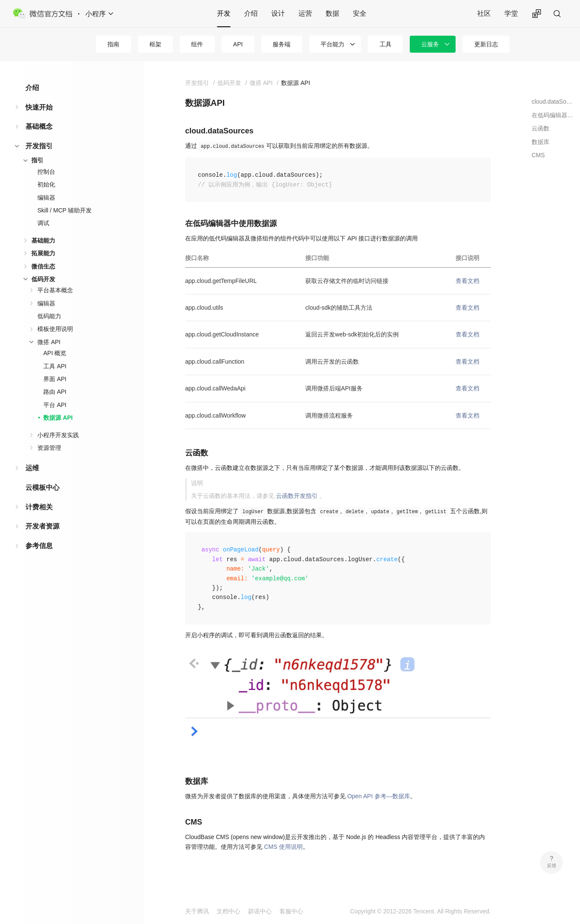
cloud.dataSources (553, 102)
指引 (37, 160)
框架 (155, 44)
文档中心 (228, 911)
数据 (332, 13)
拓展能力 (43, 253)
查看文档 (467, 281)
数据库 (541, 142)
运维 (32, 468)
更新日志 (486, 44)
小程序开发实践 (58, 435)
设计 (278, 13)
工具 (386, 44)
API (238, 44)
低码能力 (49, 316)
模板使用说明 (55, 329)
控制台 (46, 172)
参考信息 (39, 546)
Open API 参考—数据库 (379, 796)
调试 (43, 223)
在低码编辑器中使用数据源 (553, 115)
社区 (484, 13)
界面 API (55, 379)
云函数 (541, 128)
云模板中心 (42, 487)
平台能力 (332, 44)
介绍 (251, 13)
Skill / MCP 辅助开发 (65, 210)
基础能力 (43, 240)
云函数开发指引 (297, 496)
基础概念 (39, 126)
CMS (538, 155)
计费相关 (39, 507)
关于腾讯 (197, 911)
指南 (113, 44)
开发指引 (39, 146)
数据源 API (58, 418)
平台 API (55, 405)
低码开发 (43, 279)
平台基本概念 (55, 290)
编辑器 (46, 198)
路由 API (55, 392)
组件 (197, 44)
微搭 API (49, 342)
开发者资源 (42, 526)
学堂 (511, 13)
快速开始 (39, 107)
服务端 (282, 44)
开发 (224, 13)
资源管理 (49, 448)
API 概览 (55, 353)
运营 (305, 13)
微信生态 (43, 266)
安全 (360, 13)
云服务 (430, 44)
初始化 (46, 184)
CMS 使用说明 (283, 847)
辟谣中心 (260, 911)
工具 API (55, 366)
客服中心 (291, 911)
